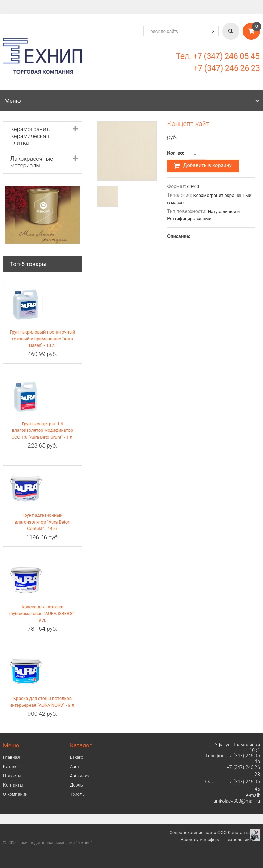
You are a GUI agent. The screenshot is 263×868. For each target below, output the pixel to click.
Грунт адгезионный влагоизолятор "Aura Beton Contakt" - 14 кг (43, 522)
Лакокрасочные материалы (32, 162)
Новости (12, 776)
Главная (11, 757)
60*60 (193, 186)
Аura (74, 766)
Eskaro (77, 757)
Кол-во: (176, 153)
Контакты (13, 785)
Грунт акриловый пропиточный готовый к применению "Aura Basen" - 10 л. (42, 339)
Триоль (77, 794)
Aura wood (80, 776)
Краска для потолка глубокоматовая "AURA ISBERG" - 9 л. (42, 614)
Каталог (11, 766)
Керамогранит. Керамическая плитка (30, 136)
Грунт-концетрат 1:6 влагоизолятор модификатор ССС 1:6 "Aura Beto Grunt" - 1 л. (42, 430)
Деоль (76, 785)
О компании (15, 794)
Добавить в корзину (203, 166)
